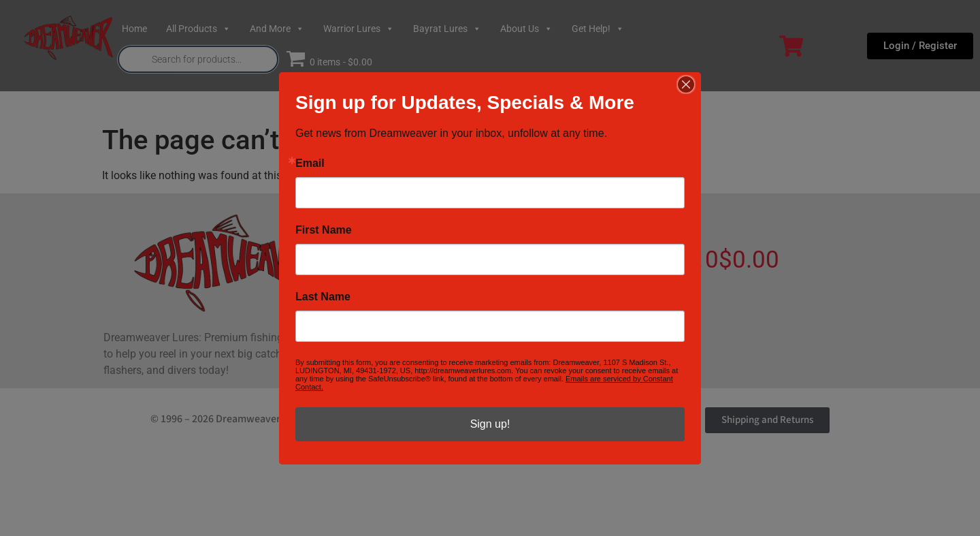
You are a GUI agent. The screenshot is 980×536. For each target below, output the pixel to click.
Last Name (323, 297)
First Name (324, 230)
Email (310, 163)
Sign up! (490, 424)
